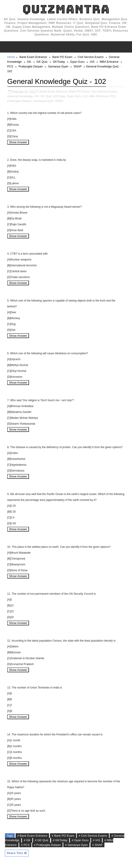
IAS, (86, 96)
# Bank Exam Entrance (32, 836)
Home (11, 57)
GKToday (59, 62)
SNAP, (59, 101)
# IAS (97, 840)
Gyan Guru (77, 62)
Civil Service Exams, (104, 91)
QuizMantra (66, 9)
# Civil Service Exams (93, 836)
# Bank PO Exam (63, 836)
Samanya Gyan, (44, 101)
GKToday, (60, 96)
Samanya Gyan (58, 66)
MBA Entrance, (99, 96)
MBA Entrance (109, 62)
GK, (37, 96)
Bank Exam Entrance (33, 57)
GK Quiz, (46, 96)
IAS (92, 62)
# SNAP (97, 845)
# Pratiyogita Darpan (47, 845)
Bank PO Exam (62, 57)
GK (29, 62)
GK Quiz (42, 62)
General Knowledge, (21, 96)
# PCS (25, 845)
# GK (27, 840)
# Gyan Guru (80, 840)
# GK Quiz (42, 840)
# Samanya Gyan (76, 845)
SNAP (77, 66)
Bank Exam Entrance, (54, 91)
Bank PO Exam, (80, 91)
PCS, (113, 96)
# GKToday (60, 840)
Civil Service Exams (91, 57)
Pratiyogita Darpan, (20, 101)
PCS (10, 66)
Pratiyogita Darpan (31, 66)
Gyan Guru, (74, 96)
